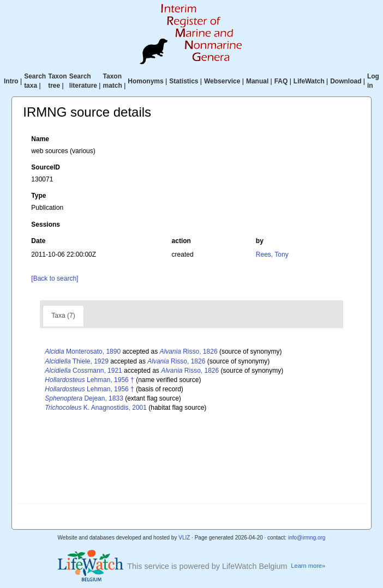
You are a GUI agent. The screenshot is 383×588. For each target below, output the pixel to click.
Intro (11, 81)
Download (346, 81)
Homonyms (145, 81)
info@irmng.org (307, 538)
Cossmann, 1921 (83, 371)
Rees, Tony (272, 254)
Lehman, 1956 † (89, 380)
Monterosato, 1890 (83, 351)
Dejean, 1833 (84, 398)
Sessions (46, 225)
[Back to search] (55, 278)
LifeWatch (309, 81)
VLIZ (184, 538)
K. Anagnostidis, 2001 (96, 408)
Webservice (222, 81)
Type (38, 196)
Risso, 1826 (189, 351)
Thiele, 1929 (77, 361)
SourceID (46, 167)
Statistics (184, 81)
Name (40, 139)
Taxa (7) (63, 316)
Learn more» (308, 566)
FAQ (281, 81)
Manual (257, 81)
